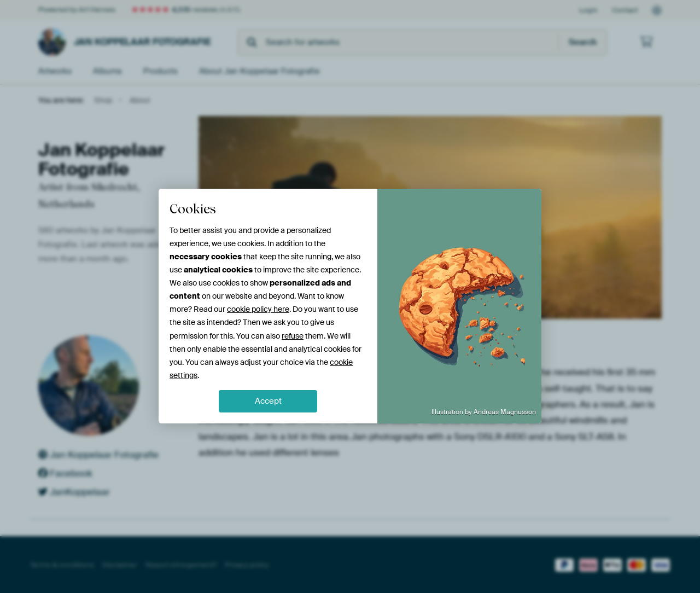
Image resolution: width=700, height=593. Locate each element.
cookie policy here (258, 309)
